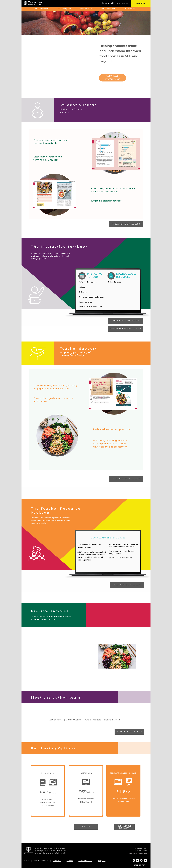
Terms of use (57, 861)
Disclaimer (70, 861)
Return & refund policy (85, 861)
